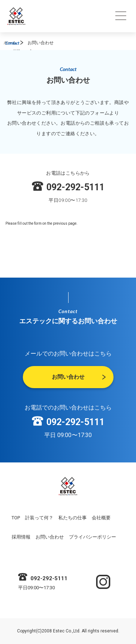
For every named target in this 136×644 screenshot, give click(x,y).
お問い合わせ (50, 537)
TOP (16, 518)
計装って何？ (39, 518)
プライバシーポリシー (92, 537)
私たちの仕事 (73, 518)
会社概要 (101, 518)
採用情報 (21, 537)
